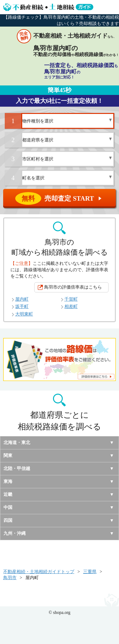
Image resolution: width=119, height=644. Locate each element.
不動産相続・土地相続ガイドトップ (39, 572)
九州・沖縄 (15, 533)
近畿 (8, 494)
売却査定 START (60, 198)
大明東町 (24, 314)
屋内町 (22, 299)
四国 (8, 520)
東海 (8, 481)
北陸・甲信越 (17, 469)
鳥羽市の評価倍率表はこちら (73, 287)
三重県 (90, 572)
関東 (8, 456)
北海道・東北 (17, 443)
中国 (8, 507)
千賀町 (71, 299)
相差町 (71, 306)
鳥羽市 (10, 578)
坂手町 (22, 306)
